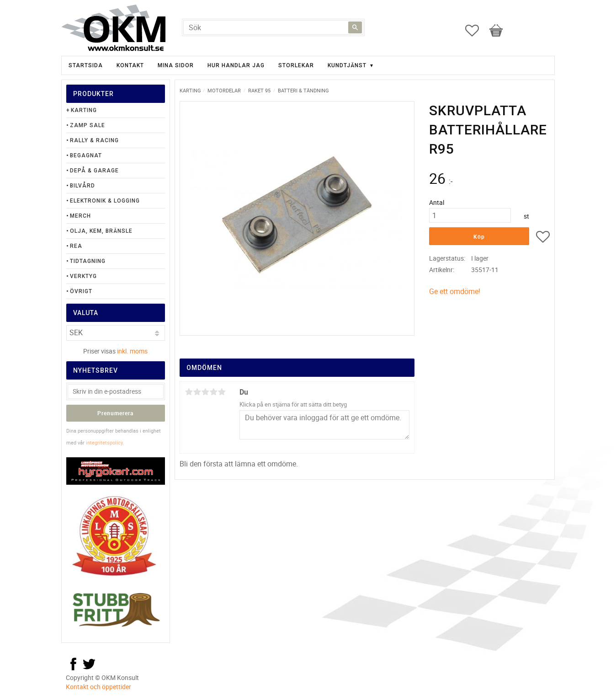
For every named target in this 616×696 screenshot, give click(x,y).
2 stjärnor (197, 392)
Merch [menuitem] (80, 216)
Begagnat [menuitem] (86, 155)
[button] (477, 31)
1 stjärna (189, 392)
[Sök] (355, 27)
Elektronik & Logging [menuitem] (105, 201)
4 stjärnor (213, 392)
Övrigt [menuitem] (81, 291)
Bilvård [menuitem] (82, 186)
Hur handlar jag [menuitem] (236, 65)
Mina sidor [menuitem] (176, 65)
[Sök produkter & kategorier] (273, 27)
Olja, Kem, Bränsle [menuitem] (101, 231)
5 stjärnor (222, 392)
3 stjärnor (205, 392)
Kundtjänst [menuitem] (347, 65)
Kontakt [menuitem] (130, 65)
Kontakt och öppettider (98, 687)
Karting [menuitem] (84, 110)
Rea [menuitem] (76, 246)
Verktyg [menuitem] (83, 276)
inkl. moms (132, 351)
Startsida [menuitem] (86, 65)
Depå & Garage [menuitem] (94, 171)
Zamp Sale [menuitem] (88, 125)
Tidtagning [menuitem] (88, 261)
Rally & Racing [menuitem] (94, 140)
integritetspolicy (104, 442)
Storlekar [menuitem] (296, 65)
